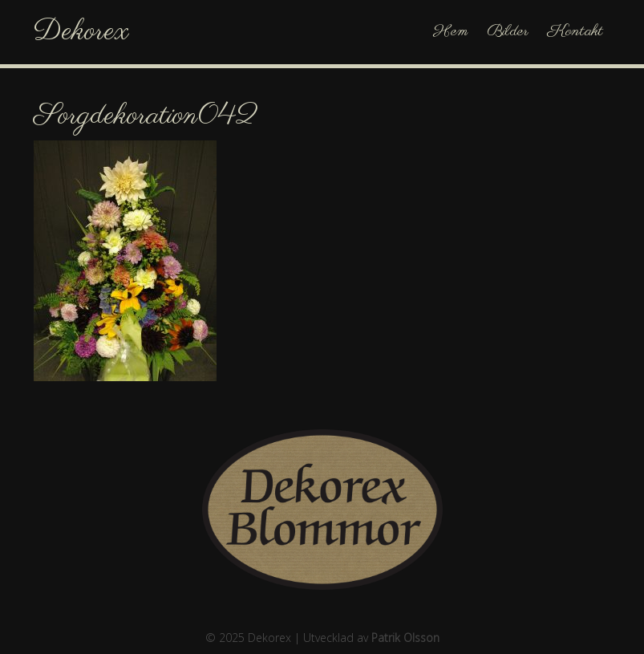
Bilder (508, 32)
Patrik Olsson (405, 638)
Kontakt (575, 32)
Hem (450, 32)
